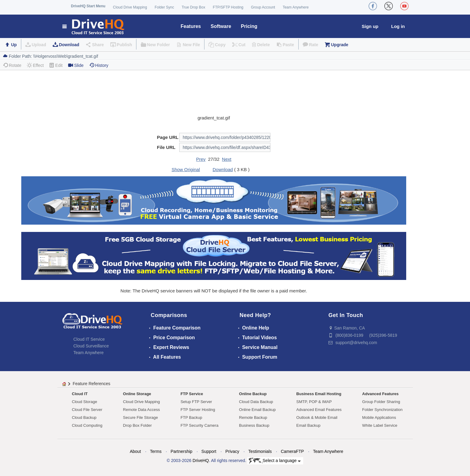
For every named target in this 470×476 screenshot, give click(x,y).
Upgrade (340, 45)
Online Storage (137, 394)
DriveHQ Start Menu (88, 6)
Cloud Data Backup (256, 402)
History (99, 65)
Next (227, 159)
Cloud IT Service (89, 339)
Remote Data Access (141, 410)
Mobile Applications (379, 417)
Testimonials (260, 451)
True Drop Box (194, 7)
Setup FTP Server (196, 402)
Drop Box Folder (137, 425)
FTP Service (192, 394)
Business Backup (254, 425)
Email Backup (308, 425)
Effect (35, 65)
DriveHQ (201, 460)
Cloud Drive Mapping (130, 7)
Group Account (263, 7)
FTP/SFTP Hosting (228, 7)
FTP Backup (191, 417)
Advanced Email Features (319, 410)
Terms (156, 451)
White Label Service (380, 425)
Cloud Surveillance (91, 346)
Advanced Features (380, 394)
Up (14, 45)
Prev (201, 159)
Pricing (249, 26)
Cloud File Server (87, 410)
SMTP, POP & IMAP (314, 402)
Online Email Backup (257, 410)
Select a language (275, 461)
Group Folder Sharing (381, 402)
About (135, 451)
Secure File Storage (141, 417)
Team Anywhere (295, 7)
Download (69, 45)
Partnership (181, 451)
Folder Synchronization (382, 410)
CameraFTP (292, 451)
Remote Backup (253, 417)
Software (221, 26)
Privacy (232, 451)
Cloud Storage (85, 402)
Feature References (91, 384)
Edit (56, 65)
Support (209, 451)
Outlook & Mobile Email (317, 417)
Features (191, 26)
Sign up (370, 26)
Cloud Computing (87, 425)
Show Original (186, 169)
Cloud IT (80, 394)
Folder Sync (164, 7)
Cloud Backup (84, 417)
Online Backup (253, 394)
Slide (76, 65)
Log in (398, 26)
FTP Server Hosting (198, 410)
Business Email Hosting (319, 394)
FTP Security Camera (199, 425)
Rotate (12, 65)
